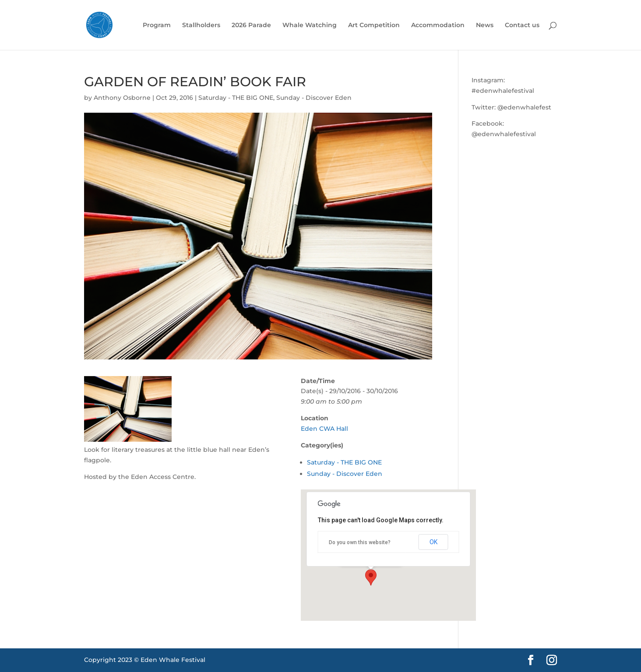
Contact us (522, 25)
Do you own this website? (360, 542)
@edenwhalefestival (504, 134)
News (485, 25)
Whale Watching (310, 25)
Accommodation (438, 25)
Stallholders (201, 25)
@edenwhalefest (524, 107)
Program (157, 25)
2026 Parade (251, 25)
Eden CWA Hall (324, 429)
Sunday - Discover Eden (314, 98)
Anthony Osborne (122, 98)
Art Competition (374, 25)
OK (433, 542)
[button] (371, 577)
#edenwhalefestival (503, 91)
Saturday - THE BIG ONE (236, 98)
